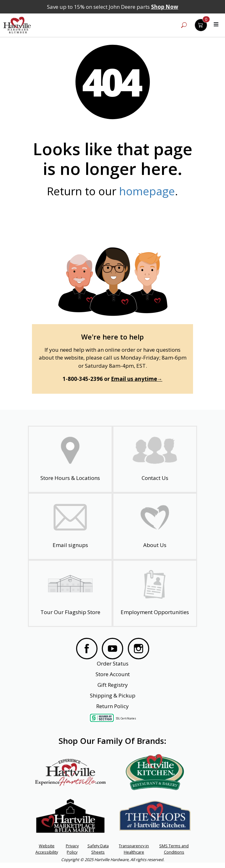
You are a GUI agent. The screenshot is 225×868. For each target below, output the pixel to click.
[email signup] (70, 526)
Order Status (113, 663)
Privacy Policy (72, 849)
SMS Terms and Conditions (174, 849)
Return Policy (112, 706)
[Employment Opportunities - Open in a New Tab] (155, 593)
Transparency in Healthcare (134, 849)
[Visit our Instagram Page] (139, 649)
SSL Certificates (126, 718)
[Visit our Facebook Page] (87, 649)
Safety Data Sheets (98, 849)
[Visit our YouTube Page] (112, 649)
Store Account (113, 674)
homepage (147, 191)
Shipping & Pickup (113, 695)
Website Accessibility (47, 849)
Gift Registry (113, 685)
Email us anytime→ (137, 379)
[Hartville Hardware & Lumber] (17, 25)
